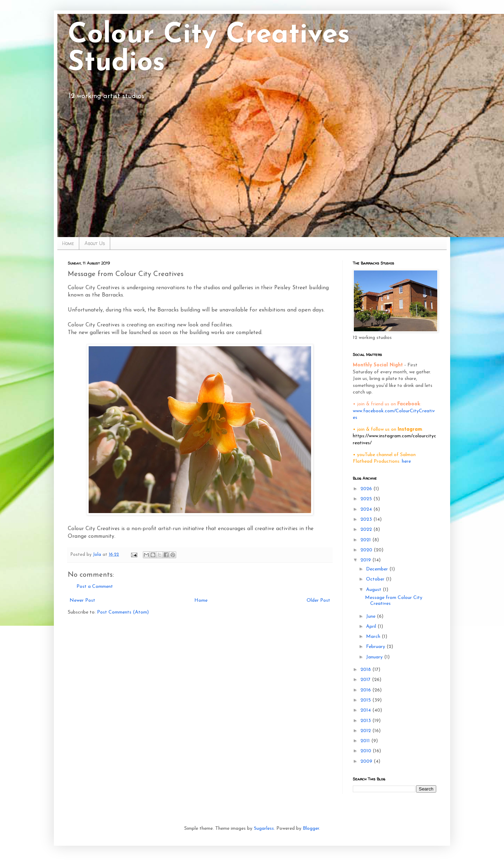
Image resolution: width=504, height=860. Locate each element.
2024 (367, 509)
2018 (366, 670)
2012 (366, 731)
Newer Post (82, 601)
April (372, 627)
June (371, 616)
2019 (366, 560)
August (374, 590)
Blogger (311, 829)
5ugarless (264, 829)
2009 (367, 761)
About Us (95, 243)
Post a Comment (95, 587)
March (374, 637)
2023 (367, 520)
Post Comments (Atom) (123, 612)
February (376, 647)
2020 (367, 550)
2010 (367, 751)
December (378, 569)
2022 (367, 530)
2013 (366, 721)
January (375, 657)
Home (68, 243)
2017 (366, 680)
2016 (366, 690)
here (406, 461)
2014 (366, 710)
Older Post (318, 601)
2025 (367, 499)
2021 (366, 540)
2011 (366, 741)
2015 (366, 700)
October (376, 579)
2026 (367, 489)
